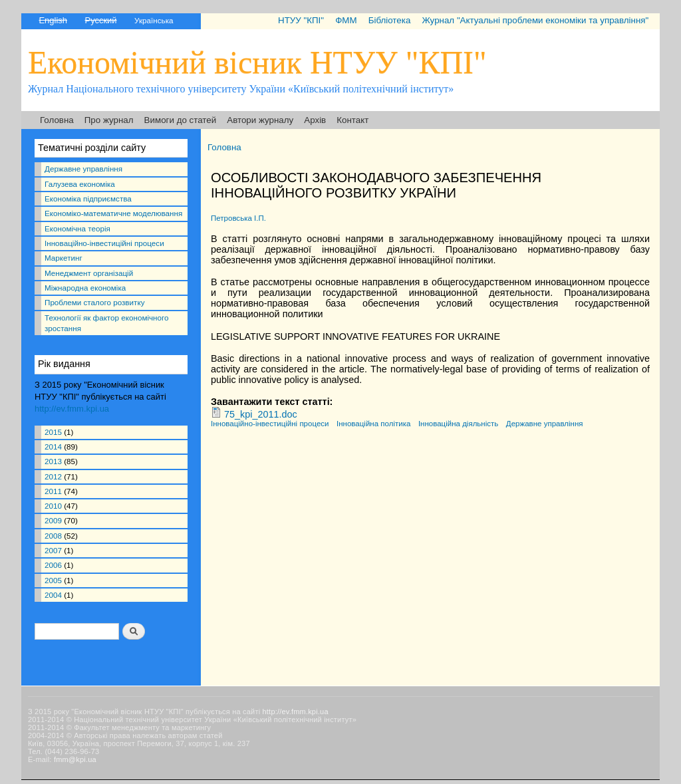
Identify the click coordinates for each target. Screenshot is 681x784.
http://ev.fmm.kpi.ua (72, 409)
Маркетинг (64, 258)
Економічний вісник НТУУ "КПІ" (257, 62)
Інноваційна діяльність (458, 424)
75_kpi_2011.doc (261, 414)
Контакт (352, 120)
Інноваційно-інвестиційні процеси (104, 243)
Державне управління (83, 169)
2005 (53, 580)
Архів (315, 120)
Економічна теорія (77, 228)
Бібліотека (390, 20)
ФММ (346, 20)
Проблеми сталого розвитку (94, 302)
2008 (53, 536)
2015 (53, 432)
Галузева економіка (80, 184)
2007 (53, 550)
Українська (154, 20)
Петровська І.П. (238, 218)
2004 (53, 595)
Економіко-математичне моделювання (113, 213)
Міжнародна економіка (85, 288)
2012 (53, 476)
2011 (53, 491)
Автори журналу (260, 120)
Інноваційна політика (373, 424)
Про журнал (109, 120)
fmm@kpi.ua (75, 759)
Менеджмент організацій (89, 273)
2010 (53, 506)
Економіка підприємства (88, 198)
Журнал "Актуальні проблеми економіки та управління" (535, 20)
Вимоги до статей (181, 120)
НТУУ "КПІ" (301, 20)
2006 (53, 565)
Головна (57, 120)
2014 (53, 447)
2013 (53, 461)
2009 (53, 520)
